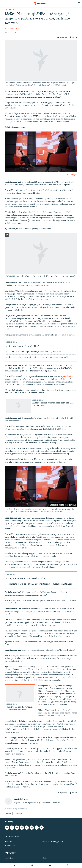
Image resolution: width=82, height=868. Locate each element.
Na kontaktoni (10, 846)
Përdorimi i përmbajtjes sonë (53, 842)
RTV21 (44, 858)
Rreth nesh (9, 842)
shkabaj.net (9, 858)
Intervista (10, 9)
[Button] (62, 38)
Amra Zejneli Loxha (12, 29)
